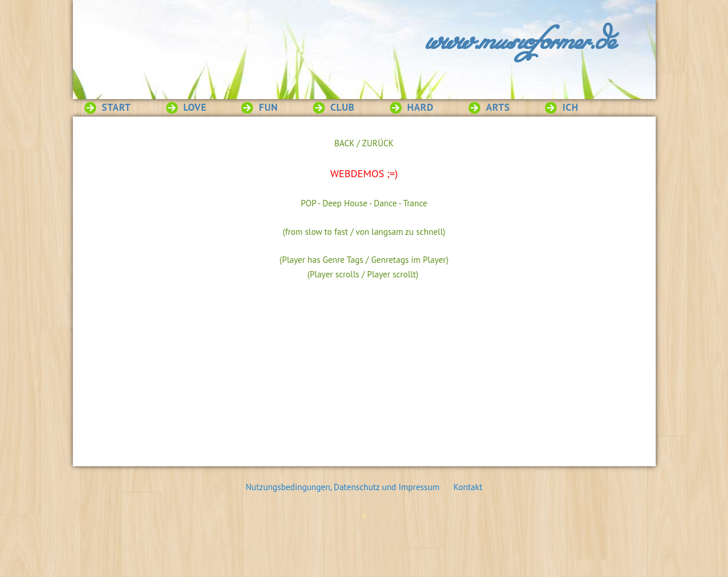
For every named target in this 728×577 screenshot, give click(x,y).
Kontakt (468, 487)
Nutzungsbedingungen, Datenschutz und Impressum (349, 487)
